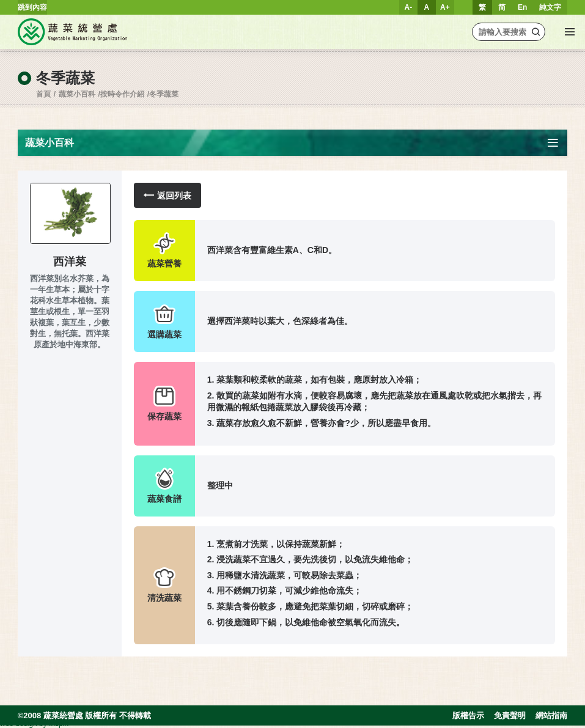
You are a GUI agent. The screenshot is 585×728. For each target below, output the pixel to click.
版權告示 (468, 715)
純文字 (550, 7)
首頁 (43, 94)
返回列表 (167, 195)
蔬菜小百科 (77, 94)
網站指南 (551, 715)
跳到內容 (32, 7)
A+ (445, 7)
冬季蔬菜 (164, 94)
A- (409, 7)
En (522, 7)
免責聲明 (510, 715)
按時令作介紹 (122, 94)
